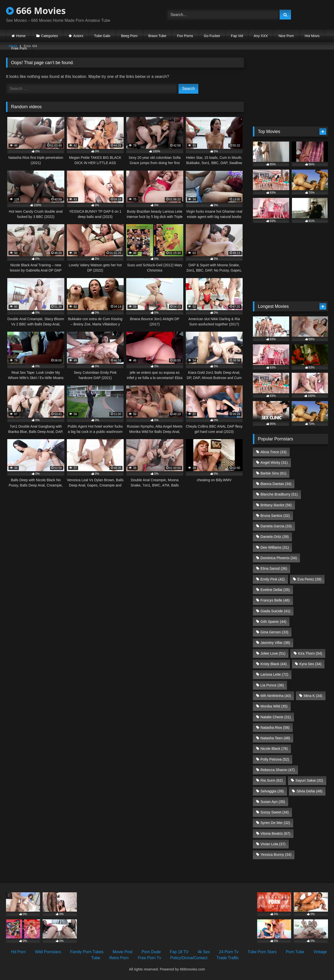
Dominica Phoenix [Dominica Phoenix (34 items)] (279, 558)
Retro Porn (119, 958)
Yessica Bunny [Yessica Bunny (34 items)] (276, 854)
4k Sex (204, 952)
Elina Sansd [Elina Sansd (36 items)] (274, 568)
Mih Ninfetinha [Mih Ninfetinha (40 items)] (276, 696)
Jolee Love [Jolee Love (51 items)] (273, 653)
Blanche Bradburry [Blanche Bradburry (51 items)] (279, 494)
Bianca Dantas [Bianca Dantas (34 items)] (276, 484)
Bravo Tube (157, 36)
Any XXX (261, 36)
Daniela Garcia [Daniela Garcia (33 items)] (276, 526)
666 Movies (36, 11)
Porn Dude (151, 952)
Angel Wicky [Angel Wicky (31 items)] (274, 462)
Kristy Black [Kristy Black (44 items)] (274, 664)
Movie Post (123, 952)
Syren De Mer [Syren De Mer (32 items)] (275, 823)
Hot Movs (312, 36)
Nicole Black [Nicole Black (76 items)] (274, 749)
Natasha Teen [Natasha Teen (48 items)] (275, 738)
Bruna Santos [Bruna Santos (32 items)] (275, 516)
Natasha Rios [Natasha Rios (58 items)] (275, 727)
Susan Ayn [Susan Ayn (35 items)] (273, 802)
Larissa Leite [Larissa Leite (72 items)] (274, 674)
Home (21, 36)
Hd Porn (18, 952)
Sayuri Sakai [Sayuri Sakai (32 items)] (309, 780)
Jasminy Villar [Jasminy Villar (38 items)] (275, 643)
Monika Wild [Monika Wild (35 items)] (274, 706)
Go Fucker (212, 36)
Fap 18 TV (179, 952)
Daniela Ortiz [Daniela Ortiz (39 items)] (275, 537)
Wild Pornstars (48, 952)
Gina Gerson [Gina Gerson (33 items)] (274, 632)
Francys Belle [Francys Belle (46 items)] (275, 600)
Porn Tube (295, 952)
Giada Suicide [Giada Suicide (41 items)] (275, 611)
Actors (78, 36)
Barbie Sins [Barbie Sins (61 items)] (273, 473)
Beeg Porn (129, 36)
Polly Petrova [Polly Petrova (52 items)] (275, 759)
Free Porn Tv (149, 958)
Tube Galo (102, 36)
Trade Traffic (228, 958)
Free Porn (19, 48)
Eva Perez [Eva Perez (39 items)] (309, 579)
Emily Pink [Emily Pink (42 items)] (273, 579)
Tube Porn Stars (262, 952)
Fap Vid (237, 36)
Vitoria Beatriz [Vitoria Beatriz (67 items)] (275, 833)
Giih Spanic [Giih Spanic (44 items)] (273, 622)
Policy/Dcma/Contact (189, 958)
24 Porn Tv (229, 952)
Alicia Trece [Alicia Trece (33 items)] (273, 452)
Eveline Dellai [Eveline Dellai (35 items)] (275, 590)
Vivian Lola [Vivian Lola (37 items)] (273, 844)
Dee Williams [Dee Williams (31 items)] (275, 547)
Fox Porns (185, 36)
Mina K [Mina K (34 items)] (313, 696)
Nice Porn (286, 36)
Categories (50, 36)
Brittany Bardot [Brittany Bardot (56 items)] (276, 505)
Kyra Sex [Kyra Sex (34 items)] (310, 664)
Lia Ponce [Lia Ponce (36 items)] (272, 685)
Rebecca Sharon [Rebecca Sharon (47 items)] (278, 770)
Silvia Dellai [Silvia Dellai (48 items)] (309, 791)
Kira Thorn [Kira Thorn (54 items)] (310, 653)
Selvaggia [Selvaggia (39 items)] (272, 791)
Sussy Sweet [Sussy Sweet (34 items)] (275, 812)
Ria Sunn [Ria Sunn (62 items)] (272, 780)
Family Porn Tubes (87, 952)
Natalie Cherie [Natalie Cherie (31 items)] (276, 717)
